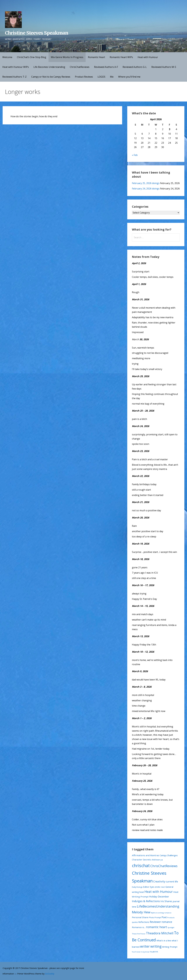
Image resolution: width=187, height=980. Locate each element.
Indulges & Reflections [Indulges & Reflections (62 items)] (146, 901)
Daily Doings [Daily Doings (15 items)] (137, 887)
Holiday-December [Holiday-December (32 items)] (159, 897)
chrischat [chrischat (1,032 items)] (141, 866)
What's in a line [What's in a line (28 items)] (164, 940)
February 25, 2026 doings (146, 183)
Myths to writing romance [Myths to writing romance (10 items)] (161, 913)
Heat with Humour (148, 57)
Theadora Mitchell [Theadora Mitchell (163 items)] (160, 933)
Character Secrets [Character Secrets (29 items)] (141, 860)
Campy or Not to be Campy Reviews (51, 77)
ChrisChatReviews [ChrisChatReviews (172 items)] (164, 866)
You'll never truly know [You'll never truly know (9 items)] (141, 952)
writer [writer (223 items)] (145, 946)
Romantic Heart (96, 57)
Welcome (7, 57)
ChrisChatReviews (80, 67)
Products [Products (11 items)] (171, 918)
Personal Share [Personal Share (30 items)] (140, 917)
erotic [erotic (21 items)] (158, 887)
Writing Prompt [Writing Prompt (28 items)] (170, 947)
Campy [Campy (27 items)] (163, 855)
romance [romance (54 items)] (167, 922)
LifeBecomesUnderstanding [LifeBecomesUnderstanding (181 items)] (158, 906)
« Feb (135, 155)
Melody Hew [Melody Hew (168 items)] (141, 912)
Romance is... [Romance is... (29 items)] (139, 927)
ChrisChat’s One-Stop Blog (32, 57)
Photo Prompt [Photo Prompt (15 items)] (155, 918)
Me (112, 77)
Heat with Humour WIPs (16, 67)
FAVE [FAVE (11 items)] (163, 887)
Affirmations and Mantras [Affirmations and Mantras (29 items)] (146, 855)
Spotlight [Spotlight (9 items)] (171, 928)
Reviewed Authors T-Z (14, 77)
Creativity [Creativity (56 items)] (159, 881)
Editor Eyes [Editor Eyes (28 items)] (149, 887)
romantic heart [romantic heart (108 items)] (156, 927)
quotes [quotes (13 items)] (135, 922)
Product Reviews (84, 77)
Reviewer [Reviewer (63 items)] (155, 922)
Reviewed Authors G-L (135, 67)
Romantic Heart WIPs (121, 57)
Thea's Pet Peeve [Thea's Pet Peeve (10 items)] (139, 934)
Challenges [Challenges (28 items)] (172, 855)
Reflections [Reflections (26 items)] (144, 922)
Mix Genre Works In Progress (67, 57)
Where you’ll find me (129, 77)
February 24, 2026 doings (146, 189)
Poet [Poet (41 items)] (164, 917)
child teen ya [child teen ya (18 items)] (157, 860)
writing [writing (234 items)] (156, 946)
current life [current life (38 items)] (172, 882)
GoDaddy (50, 974)
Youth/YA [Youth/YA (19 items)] (154, 952)
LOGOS (101, 77)
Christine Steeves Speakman (37, 33)
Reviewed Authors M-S (164, 67)
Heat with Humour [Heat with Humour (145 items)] (159, 892)
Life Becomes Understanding (49, 67)
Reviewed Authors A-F (106, 67)
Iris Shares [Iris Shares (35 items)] (166, 901)
